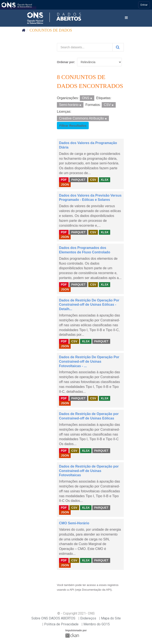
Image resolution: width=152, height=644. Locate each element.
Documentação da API (96, 590)
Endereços (88, 618)
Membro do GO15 (97, 624)
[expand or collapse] (126, 18)
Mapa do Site (111, 618)
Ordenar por (65, 62)
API (72, 590)
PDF (64, 180)
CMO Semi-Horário (74, 523)
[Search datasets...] (85, 47)
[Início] (24, 30)
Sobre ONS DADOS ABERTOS (53, 618)
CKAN (73, 635)
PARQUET (78, 180)
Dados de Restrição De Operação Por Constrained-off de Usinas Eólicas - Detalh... (89, 305)
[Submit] (118, 47)
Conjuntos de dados (51, 30)
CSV (93, 180)
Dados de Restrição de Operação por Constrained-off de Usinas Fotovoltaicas (89, 471)
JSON (65, 185)
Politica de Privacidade (61, 624)
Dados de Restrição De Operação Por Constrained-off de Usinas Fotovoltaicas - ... (89, 362)
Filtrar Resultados (73, 126)
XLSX (105, 180)
